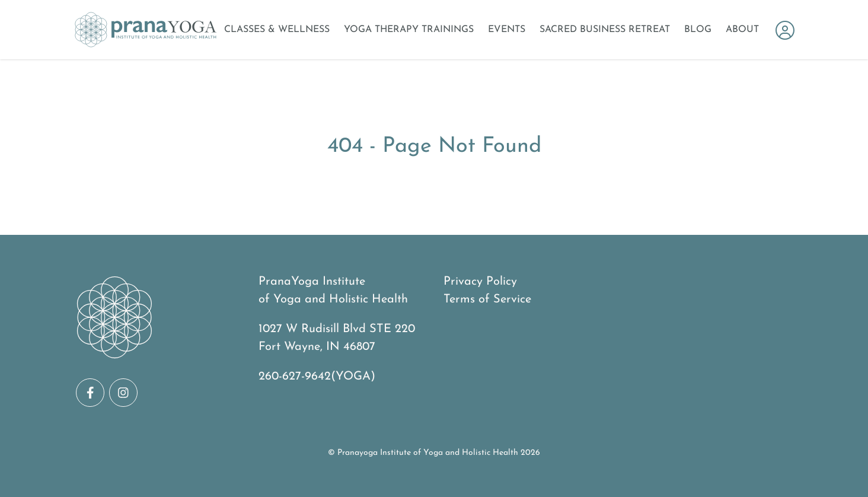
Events (507, 30)
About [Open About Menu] (742, 30)
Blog (698, 30)
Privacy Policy (480, 282)
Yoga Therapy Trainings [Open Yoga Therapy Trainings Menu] (409, 30)
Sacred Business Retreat (605, 30)
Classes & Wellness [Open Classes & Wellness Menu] (277, 30)
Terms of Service (487, 300)
